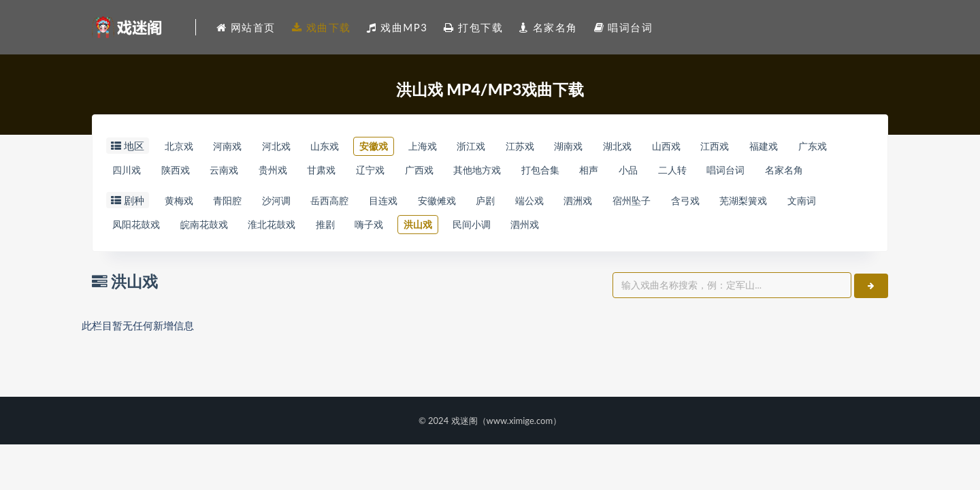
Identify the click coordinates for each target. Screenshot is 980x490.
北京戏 (181, 146)
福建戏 (842, 146)
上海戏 (456, 146)
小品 (749, 171)
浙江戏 (511, 146)
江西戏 (786, 146)
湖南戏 (621, 146)
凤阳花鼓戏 (194, 254)
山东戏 (346, 146)
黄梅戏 (181, 229)
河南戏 (236, 146)
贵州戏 (349, 171)
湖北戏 (676, 146)
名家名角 (199, 197)
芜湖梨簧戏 (817, 229)
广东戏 (129, 171)
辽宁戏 (459, 171)
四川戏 (184, 171)
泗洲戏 (631, 229)
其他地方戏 (579, 171)
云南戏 (294, 171)
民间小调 (570, 254)
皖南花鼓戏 (270, 254)
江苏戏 (567, 146)
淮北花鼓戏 (345, 254)
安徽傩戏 (472, 229)
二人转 (799, 171)
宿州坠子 (691, 229)
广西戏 (514, 171)
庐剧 (527, 229)
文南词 (129, 254)
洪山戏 (510, 254)
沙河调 (291, 229)
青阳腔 (236, 229)
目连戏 (411, 229)
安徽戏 (401, 146)
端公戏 (577, 229)
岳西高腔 (351, 229)
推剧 (405, 254)
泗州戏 (631, 254)
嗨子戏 (455, 254)
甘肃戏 (404, 171)
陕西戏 (239, 171)
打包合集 (650, 171)
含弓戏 (752, 229)
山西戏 (731, 146)
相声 (704, 171)
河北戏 (291, 146)
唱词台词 (134, 197)
